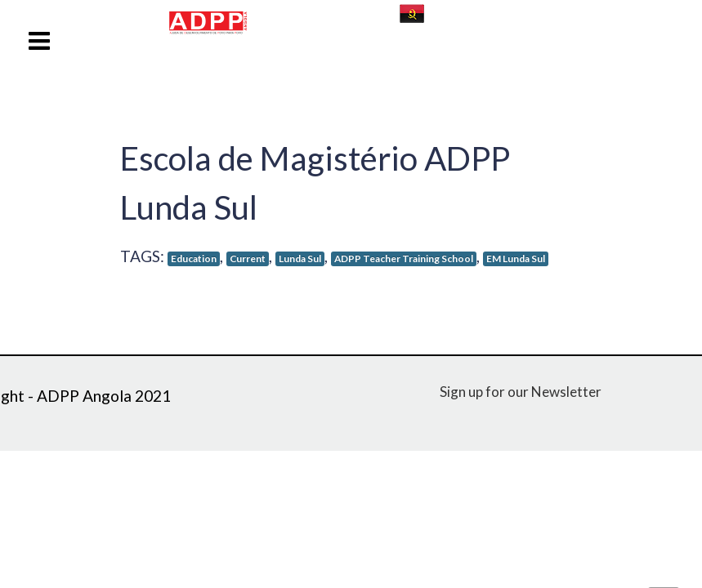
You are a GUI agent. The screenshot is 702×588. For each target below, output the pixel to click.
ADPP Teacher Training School (404, 258)
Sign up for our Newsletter (521, 392)
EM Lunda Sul (516, 258)
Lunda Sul (300, 258)
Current (248, 258)
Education (194, 258)
